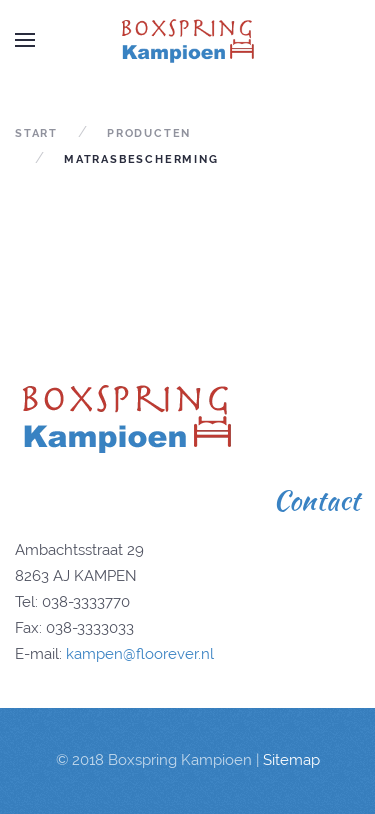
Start (36, 133)
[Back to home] (187, 40)
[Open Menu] (25, 40)
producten (149, 133)
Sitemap (291, 760)
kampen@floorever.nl (140, 654)
